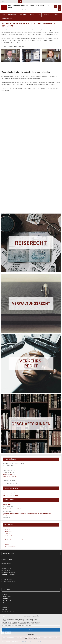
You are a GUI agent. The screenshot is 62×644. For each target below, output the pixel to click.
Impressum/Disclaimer (38, 642)
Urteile (7, 544)
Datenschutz (30, 642)
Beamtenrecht (9, 532)
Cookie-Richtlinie (22, 642)
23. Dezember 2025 (8, 507)
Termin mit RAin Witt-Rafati (10, 495)
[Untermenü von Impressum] (50, 15)
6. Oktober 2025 (7, 511)
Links (6, 538)
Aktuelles (8, 529)
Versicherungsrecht (10, 546)
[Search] (20, 2)
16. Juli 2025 (6, 517)
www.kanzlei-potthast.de (10, 476)
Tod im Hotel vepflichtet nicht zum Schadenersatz (17, 509)
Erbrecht (7, 534)
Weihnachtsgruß (7, 504)
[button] (60, 616)
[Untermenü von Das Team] (27, 15)
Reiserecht (8, 542)
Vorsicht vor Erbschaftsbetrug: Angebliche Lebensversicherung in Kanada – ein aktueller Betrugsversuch (27, 514)
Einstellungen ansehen (31, 639)
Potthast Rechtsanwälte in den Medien (15, 540)
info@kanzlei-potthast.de (10, 474)
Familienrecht (9, 536)
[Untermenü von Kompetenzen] (16, 15)
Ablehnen (31, 634)
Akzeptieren (31, 630)
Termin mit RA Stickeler (9, 493)
